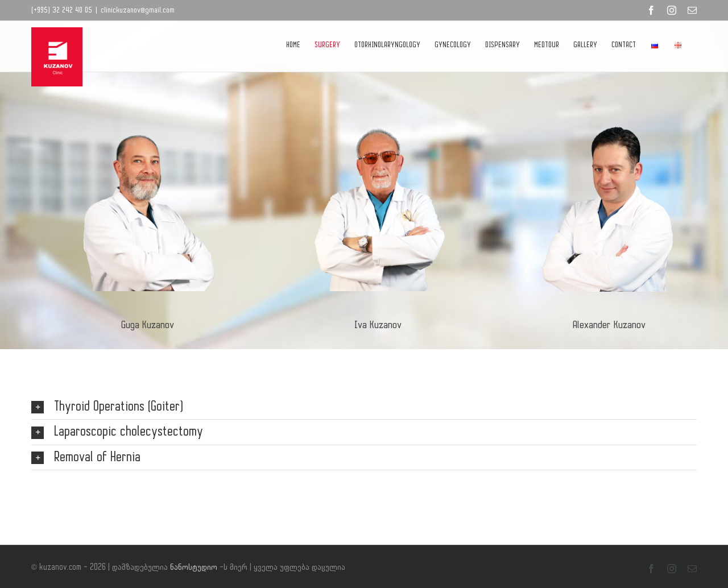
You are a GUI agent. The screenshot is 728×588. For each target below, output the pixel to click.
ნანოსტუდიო (195, 567)
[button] (364, 407)
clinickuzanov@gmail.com (138, 10)
